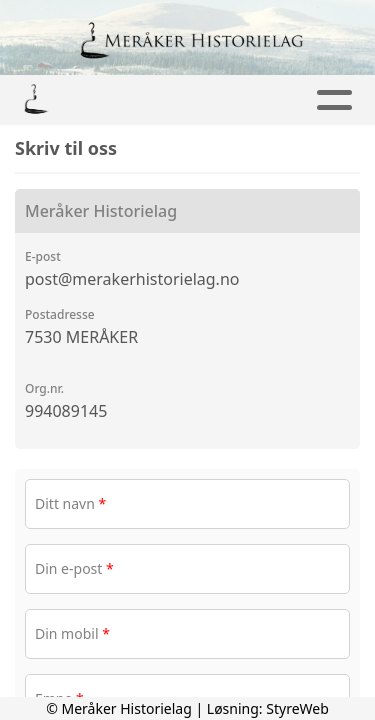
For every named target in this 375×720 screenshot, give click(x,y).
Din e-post (74, 568)
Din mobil (72, 633)
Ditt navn (70, 503)
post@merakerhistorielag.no (132, 279)
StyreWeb (297, 708)
